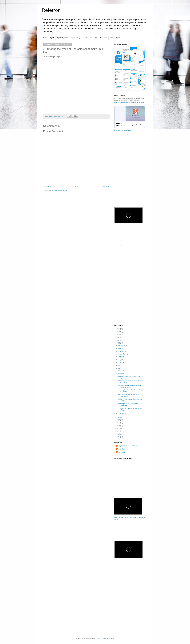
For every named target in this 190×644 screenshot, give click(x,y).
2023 (119, 337)
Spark (52, 38)
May (120, 365)
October (121, 351)
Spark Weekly (75, 38)
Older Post (105, 187)
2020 (119, 417)
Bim (99, 638)
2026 (119, 329)
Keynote (117, 130)
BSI (96, 38)
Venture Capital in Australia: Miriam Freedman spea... (129, 386)
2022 (119, 340)
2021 (119, 343)
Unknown (122, 452)
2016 (119, 428)
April (120, 368)
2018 (119, 423)
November (122, 348)
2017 (119, 426)
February (121, 374)
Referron (51, 10)
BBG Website (87, 38)
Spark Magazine (62, 38)
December (122, 346)
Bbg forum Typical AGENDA (124, 102)
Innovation (104, 38)
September (122, 354)
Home (45, 38)
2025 (119, 332)
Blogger (111, 638)
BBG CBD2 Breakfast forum (123, 518)
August (121, 357)
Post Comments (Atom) (60, 190)
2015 (119, 431)
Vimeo (116, 520)
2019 (119, 420)
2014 (119, 434)
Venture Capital (115, 38)
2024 (119, 335)
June (120, 362)
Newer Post (47, 187)
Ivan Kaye (141, 102)
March (121, 371)
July (120, 360)
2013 (119, 437)
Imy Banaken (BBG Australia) (128, 446)
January (121, 414)
